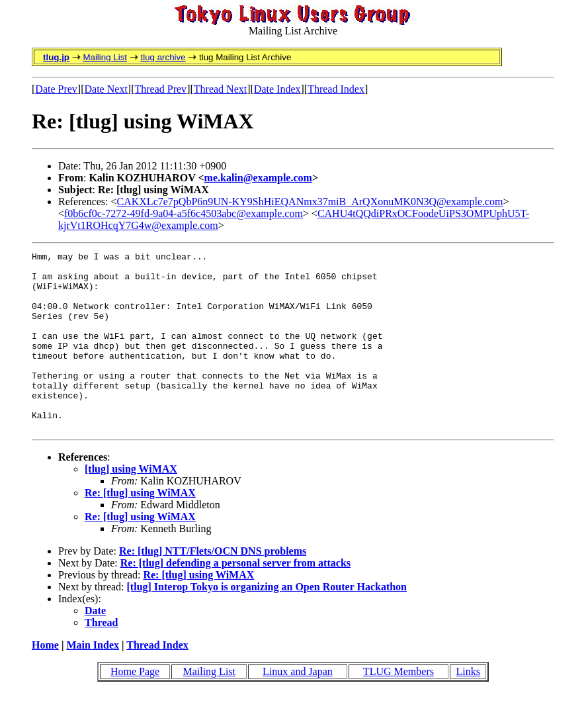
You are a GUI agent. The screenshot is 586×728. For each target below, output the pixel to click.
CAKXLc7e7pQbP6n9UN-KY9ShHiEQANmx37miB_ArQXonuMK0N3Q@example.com (310, 202)
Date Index (277, 89)
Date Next (106, 89)
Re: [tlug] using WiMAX (140, 528)
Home (45, 681)
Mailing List (105, 57)
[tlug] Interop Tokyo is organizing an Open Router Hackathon (267, 622)
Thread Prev (160, 89)
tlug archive (163, 57)
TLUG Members (398, 707)
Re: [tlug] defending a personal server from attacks (235, 599)
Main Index (93, 681)
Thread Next (220, 89)
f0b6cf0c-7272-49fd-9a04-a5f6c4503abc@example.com (184, 213)
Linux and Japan (298, 707)
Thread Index (336, 89)
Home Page (135, 707)
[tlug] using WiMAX (131, 505)
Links (468, 707)
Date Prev (56, 89)
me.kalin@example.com (258, 178)
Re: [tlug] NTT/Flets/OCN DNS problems (213, 587)
